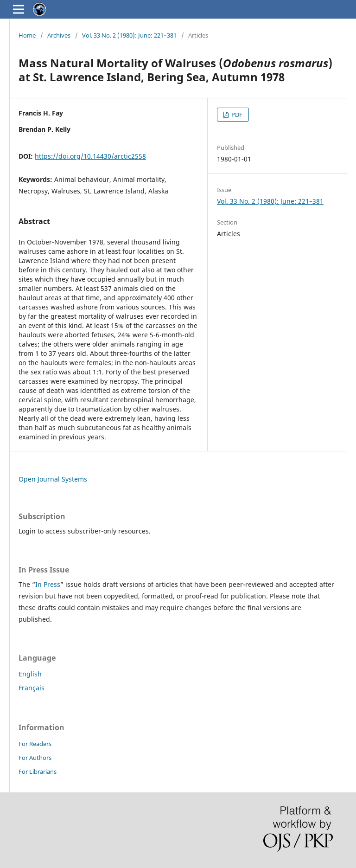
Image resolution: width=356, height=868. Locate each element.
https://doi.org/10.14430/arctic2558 (90, 156)
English (30, 674)
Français (32, 688)
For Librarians (38, 772)
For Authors (35, 758)
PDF (236, 115)
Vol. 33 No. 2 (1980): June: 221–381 (129, 35)
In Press (48, 584)
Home (27, 35)
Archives (59, 35)
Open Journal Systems (53, 479)
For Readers (35, 744)
